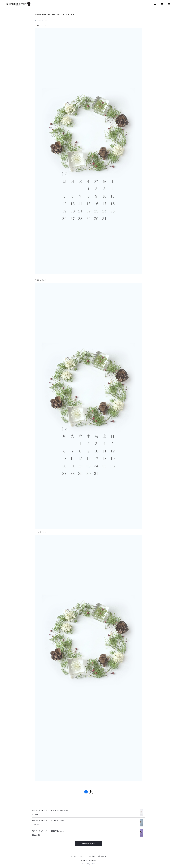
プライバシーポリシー (78, 856)
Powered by (89, 864)
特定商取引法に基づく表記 (98, 856)
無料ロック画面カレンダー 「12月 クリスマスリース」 (55, 15)
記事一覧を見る (88, 844)
